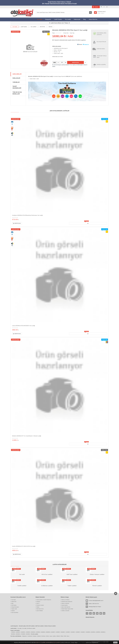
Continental (30, 636)
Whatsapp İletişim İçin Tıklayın (95, 607)
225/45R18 (93, 632)
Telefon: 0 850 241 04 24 (94, 604)
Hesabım (38, 602)
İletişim (38, 607)
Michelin (51, 27)
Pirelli (65, 636)
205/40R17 (63, 632)
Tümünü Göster (16, 569)
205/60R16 (48, 632)
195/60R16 (43, 632)
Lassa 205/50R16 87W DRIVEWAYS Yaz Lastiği (24, 326)
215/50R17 (53, 632)
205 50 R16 (42, 27)
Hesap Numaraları (15, 607)
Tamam (115, 642)
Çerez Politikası (40, 611)
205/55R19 (103, 632)
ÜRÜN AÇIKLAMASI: (57, 46)
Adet (55, 62)
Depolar (13, 611)
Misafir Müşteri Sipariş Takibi (67, 609)
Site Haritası (14, 605)
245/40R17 (83, 632)
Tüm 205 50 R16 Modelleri (17, 93)
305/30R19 (18, 634)
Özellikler (16, 78)
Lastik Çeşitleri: (14, 628)
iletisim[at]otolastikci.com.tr (98, 601)
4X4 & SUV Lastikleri (30, 626)
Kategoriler (48, 19)
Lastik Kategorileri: (14, 626)
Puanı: (54, 33)
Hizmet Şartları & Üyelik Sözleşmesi (44, 600)
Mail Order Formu (40, 609)
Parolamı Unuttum (40, 605)
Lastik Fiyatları (58, 19)
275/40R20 (23, 634)
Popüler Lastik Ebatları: (15, 630)
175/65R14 (13, 632)
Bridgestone (24, 636)
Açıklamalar (17, 74)
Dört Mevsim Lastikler (31, 628)
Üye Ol (38, 603)
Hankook (39, 636)
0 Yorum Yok (66, 33)
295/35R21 (28, 634)
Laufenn (54, 636)
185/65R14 (18, 632)
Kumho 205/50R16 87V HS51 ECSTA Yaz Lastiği (24, 546)
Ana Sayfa (40, 19)
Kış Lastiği (68, 19)
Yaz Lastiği (24, 628)
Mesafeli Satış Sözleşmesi (67, 602)
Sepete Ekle (76, 62)
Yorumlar (16, 82)
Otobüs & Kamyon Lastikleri (50, 626)
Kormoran (43, 636)
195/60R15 (23, 632)
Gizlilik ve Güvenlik (65, 611)
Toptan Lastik (14, 609)
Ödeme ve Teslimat (65, 600)
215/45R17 (68, 632)
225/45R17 (73, 632)
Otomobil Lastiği (22, 626)
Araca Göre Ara (94, 19)
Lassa (51, 636)
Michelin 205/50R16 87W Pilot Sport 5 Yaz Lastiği (70, 30)
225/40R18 (88, 632)
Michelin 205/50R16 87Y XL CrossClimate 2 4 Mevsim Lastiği (27, 436)
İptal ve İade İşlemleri (66, 607)
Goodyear (35, 636)
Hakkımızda (77, 19)
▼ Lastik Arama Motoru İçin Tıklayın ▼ (60, 23)
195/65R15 (28, 632)
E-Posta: (96, 601)
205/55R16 (33, 632)
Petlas (62, 636)
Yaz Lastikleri (33, 27)
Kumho (47, 636)
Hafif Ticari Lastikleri (40, 626)
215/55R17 (58, 632)
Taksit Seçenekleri (17, 87)
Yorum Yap (72, 33)
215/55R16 (38, 632)
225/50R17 (78, 632)
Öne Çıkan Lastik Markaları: (16, 636)
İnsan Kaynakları (15, 613)
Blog (84, 19)
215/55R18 (98, 632)
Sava (68, 636)
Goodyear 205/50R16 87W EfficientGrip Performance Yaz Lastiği (27, 215)
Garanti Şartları (65, 605)
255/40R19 (13, 634)
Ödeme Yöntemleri (65, 603)
